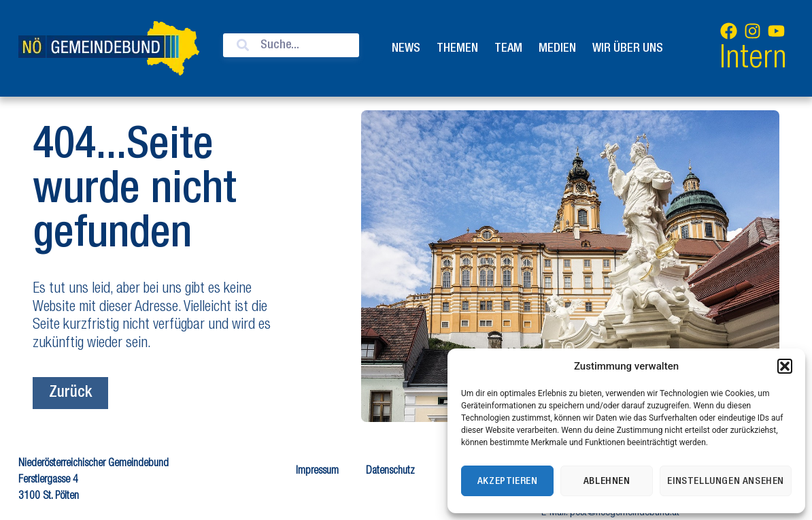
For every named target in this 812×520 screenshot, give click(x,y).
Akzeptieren (508, 481)
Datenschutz (390, 472)
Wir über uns (628, 48)
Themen (457, 48)
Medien (557, 48)
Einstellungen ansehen (726, 481)
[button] (785, 366)
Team (508, 48)
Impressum (317, 472)
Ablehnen (607, 481)
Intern (753, 60)
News (406, 48)
